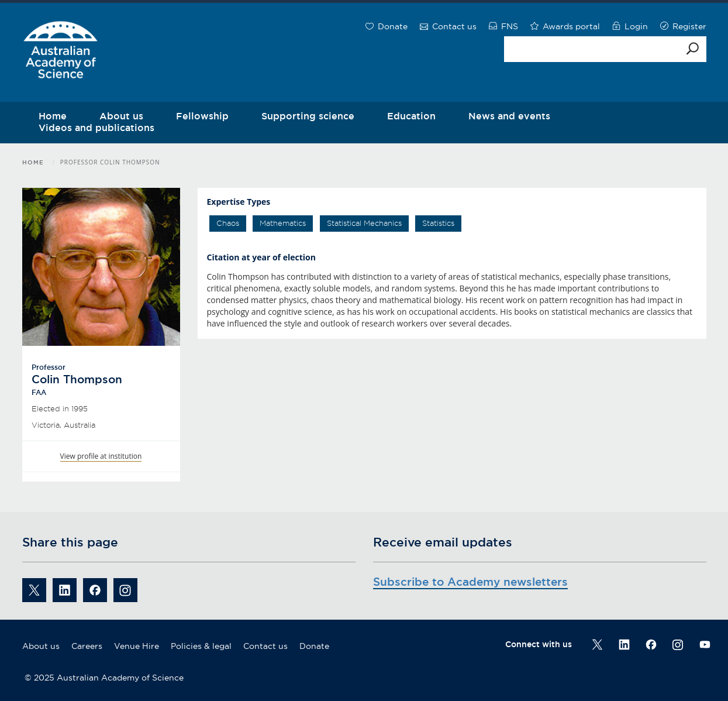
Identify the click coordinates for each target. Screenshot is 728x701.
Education (411, 116)
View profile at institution (101, 456)
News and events (509, 116)
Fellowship (202, 116)
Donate (314, 646)
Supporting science (308, 116)
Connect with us (539, 644)
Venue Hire (137, 646)
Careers (87, 646)
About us (41, 646)
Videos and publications (96, 128)
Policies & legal (201, 646)
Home (33, 162)
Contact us (265, 646)
